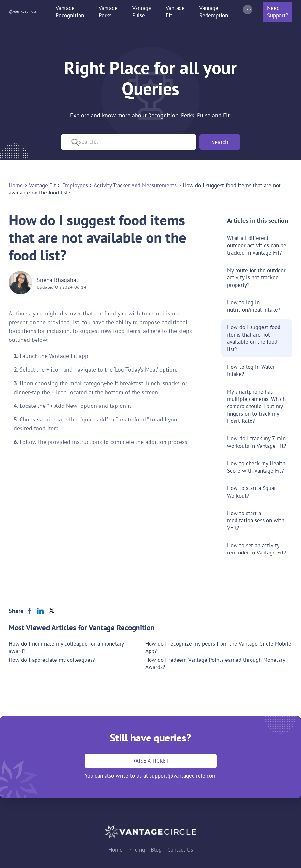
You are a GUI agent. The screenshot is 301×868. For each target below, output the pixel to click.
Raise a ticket (150, 761)
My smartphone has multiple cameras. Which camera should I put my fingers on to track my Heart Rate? (256, 406)
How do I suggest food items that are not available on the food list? (254, 338)
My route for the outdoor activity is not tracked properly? (256, 278)
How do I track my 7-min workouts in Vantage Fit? (257, 442)
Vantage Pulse (142, 12)
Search (220, 142)
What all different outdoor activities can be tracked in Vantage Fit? (257, 245)
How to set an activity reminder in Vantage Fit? (257, 549)
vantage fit (43, 185)
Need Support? (278, 12)
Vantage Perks (108, 12)
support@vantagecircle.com (183, 776)
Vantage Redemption (214, 12)
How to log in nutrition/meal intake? (254, 306)
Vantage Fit (175, 12)
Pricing (137, 850)
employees (75, 185)
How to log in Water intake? (251, 371)
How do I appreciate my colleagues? (52, 660)
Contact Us (180, 850)
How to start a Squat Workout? (251, 492)
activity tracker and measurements (135, 185)
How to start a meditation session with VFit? (256, 521)
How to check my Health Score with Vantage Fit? (256, 467)
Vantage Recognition (70, 12)
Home (16, 185)
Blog (156, 850)
